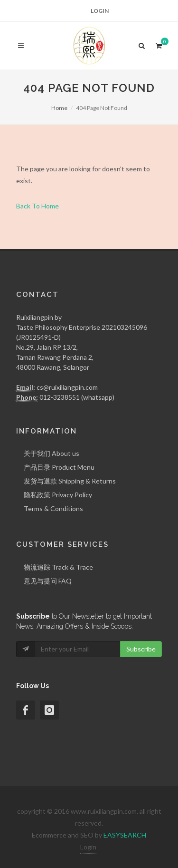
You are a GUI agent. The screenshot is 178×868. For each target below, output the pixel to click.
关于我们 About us (52, 453)
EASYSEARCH (125, 835)
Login (100, 11)
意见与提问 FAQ (48, 581)
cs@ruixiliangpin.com (67, 387)
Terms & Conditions (53, 508)
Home (59, 108)
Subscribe (141, 649)
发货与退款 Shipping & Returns (70, 481)
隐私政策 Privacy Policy (58, 495)
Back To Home (37, 206)
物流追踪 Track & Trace (58, 567)
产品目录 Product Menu (59, 467)
